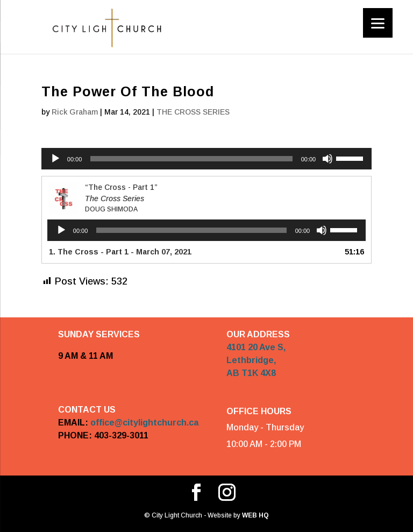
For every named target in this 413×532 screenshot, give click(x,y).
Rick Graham (75, 112)
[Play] (55, 159)
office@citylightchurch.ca (144, 423)
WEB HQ (255, 515)
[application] (206, 159)
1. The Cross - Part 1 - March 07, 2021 (120, 252)
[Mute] (327, 159)
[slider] (191, 159)
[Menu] (378, 23)
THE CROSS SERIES (193, 112)
